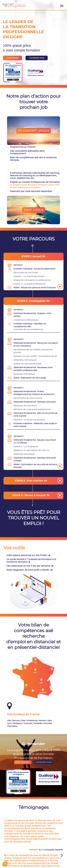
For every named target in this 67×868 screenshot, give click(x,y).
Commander (23, 762)
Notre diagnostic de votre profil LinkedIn (30, 570)
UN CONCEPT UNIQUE (33, 131)
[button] (5, 864)
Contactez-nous (43, 762)
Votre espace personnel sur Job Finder (28, 555)
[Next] (61, 856)
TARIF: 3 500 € (34, 210)
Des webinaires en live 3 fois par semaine (30, 566)
